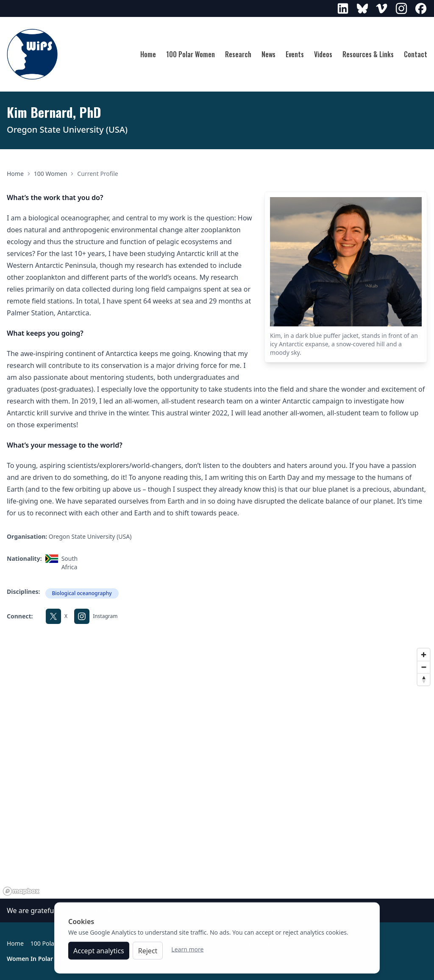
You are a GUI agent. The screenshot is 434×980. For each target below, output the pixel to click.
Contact (416, 54)
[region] (217, 771)
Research (238, 54)
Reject (148, 955)
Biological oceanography (82, 593)
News (268, 54)
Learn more (187, 953)
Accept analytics (99, 955)
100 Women (51, 174)
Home (148, 54)
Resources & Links (368, 54)
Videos (323, 54)
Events (295, 54)
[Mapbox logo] (21, 891)
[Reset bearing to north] (424, 679)
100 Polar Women (191, 54)
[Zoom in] (424, 655)
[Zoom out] (424, 667)
